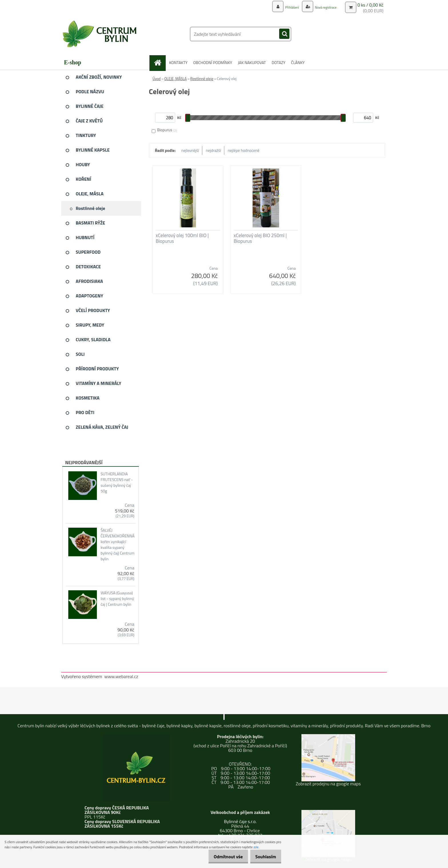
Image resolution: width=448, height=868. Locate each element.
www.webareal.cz (121, 676)
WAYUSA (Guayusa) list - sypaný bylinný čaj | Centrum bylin (117, 599)
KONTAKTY (178, 62)
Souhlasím (264, 857)
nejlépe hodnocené (243, 150)
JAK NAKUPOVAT (252, 62)
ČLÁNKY (298, 62)
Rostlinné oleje (202, 79)
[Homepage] (160, 62)
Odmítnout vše (222, 857)
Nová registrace (323, 7)
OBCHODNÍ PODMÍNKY (213, 62)
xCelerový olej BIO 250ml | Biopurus (260, 238)
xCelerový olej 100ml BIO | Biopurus (182, 238)
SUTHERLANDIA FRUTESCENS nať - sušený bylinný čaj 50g (117, 482)
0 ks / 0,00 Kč (370, 5)
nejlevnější (190, 150)
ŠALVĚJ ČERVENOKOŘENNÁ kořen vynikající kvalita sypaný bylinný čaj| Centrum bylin (118, 545)
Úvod (157, 79)
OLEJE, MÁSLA (175, 79)
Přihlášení (286, 7)
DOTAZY (279, 62)
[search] (284, 34)
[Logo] (100, 34)
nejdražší (213, 150)
